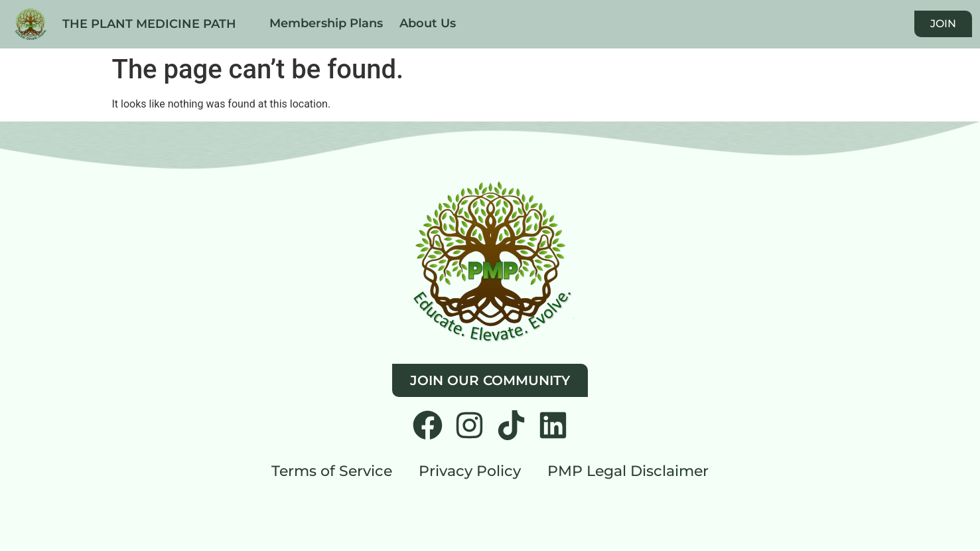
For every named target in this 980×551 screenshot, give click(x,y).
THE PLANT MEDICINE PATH (149, 24)
